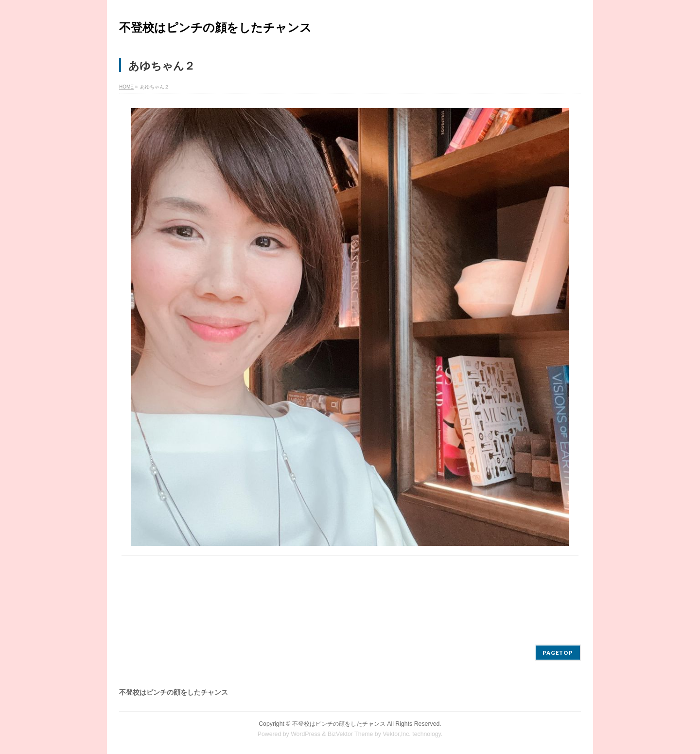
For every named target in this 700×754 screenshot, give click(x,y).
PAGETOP (558, 653)
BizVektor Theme (350, 734)
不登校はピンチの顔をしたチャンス (215, 27)
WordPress (306, 734)
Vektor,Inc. (397, 734)
